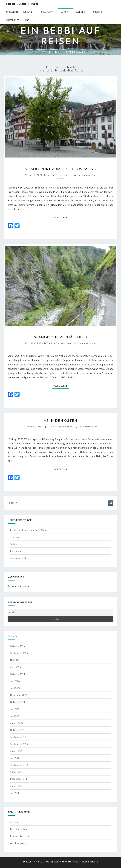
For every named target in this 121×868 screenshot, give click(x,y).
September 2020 (19, 744)
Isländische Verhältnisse (60, 337)
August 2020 (17, 751)
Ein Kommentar (86, 175)
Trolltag (15, 537)
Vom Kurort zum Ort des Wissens (61, 169)
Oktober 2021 (17, 730)
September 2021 (19, 737)
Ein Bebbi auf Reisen (22, 4)
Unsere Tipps (13, 20)
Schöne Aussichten (20, 558)
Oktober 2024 (17, 674)
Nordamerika (47, 12)
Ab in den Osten (60, 420)
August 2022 (17, 723)
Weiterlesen (62, 217)
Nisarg (94, 862)
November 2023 (19, 695)
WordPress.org (18, 843)
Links (27, 20)
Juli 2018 (15, 793)
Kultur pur (16, 551)
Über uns (80, 12)
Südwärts (15, 544)
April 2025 (15, 667)
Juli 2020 (15, 758)
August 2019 (17, 772)
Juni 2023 (15, 716)
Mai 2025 (15, 660)
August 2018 (17, 786)
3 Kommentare (86, 343)
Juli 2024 (15, 681)
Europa (64, 12)
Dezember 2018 (18, 779)
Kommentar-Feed (20, 836)
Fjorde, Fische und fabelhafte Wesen (29, 530)
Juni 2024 (15, 688)
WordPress (72, 862)
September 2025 (19, 653)
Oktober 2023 (17, 702)
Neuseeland (12, 12)
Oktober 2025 (17, 646)
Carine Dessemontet (60, 175)
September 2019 (19, 765)
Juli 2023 (15, 709)
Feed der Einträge (20, 829)
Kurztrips (97, 12)
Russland (28, 12)
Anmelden (16, 822)
